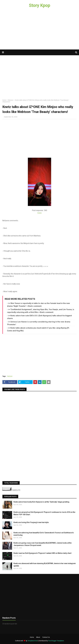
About (38, 637)
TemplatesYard (33, 641)
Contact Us (46, 637)
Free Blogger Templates (56, 641)
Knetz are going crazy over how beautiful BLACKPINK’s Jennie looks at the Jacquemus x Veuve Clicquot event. (43, 544)
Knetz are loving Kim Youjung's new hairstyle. (31, 522)
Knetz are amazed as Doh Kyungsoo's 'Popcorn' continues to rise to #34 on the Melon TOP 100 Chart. (44, 513)
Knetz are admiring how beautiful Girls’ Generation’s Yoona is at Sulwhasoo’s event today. (44, 534)
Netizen (11, 100)
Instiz (40, 213)
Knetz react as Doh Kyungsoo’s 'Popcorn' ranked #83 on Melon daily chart (42, 553)
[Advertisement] (39, 30)
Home (4, 100)
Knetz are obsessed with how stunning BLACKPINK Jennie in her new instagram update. (45, 565)
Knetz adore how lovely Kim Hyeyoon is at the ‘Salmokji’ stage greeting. (42, 502)
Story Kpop (40, 5)
